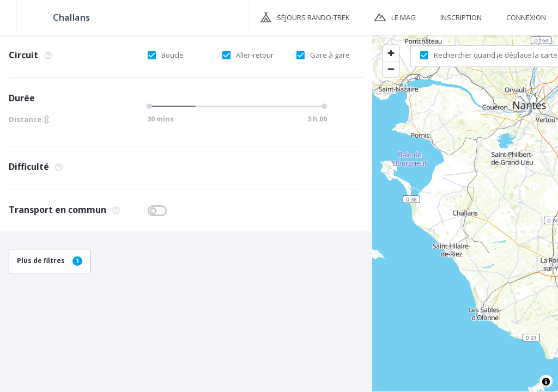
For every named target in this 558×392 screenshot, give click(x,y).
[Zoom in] (391, 53)
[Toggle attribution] (546, 382)
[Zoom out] (391, 69)
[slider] (151, 106)
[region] (465, 213)
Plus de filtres (50, 261)
